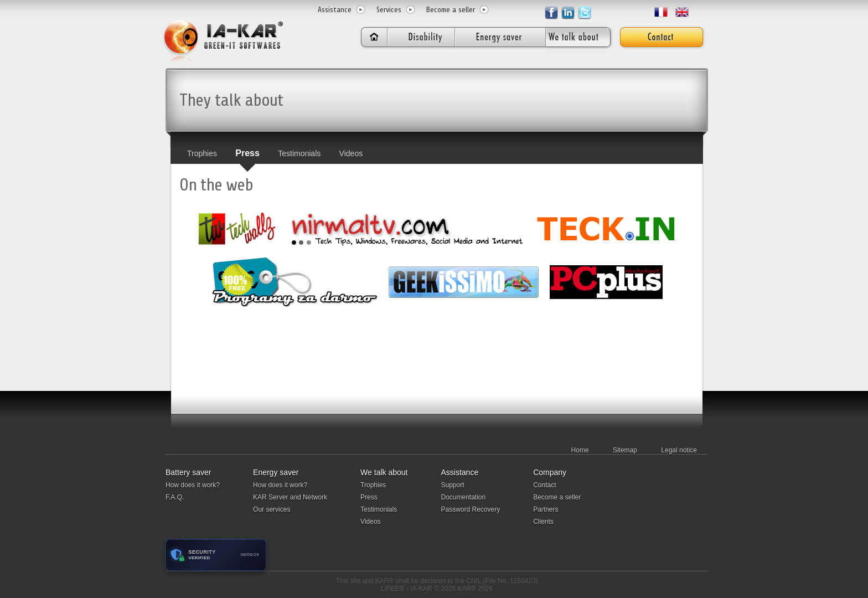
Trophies (202, 153)
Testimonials (299, 153)
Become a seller (451, 10)
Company (550, 472)
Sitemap (625, 450)
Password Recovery (470, 509)
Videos (351, 153)
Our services (272, 509)
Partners (546, 509)
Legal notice (679, 450)
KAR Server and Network (290, 497)
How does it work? (193, 485)
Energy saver (276, 472)
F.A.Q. (175, 497)
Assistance (335, 10)
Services (389, 10)
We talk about (384, 472)
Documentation (463, 497)
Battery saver (188, 472)
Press (247, 153)
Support (452, 485)
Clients (543, 522)
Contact (544, 485)
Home (580, 450)
